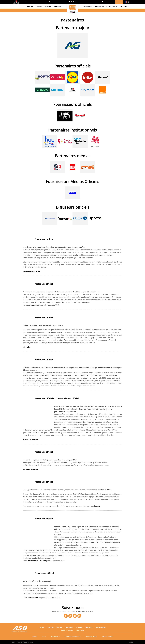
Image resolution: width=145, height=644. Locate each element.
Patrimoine (88, 6)
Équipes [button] (39, 6)
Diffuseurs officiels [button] (39, 2)
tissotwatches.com (30, 439)
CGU (13, 642)
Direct (42, 627)
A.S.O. (44, 636)
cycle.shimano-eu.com (37, 561)
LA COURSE (79, 627)
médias (50, 2)
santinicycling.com (30, 469)
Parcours (31, 6)
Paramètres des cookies (25, 642)
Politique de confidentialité (73, 636)
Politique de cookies (91, 636)
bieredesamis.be (34, 598)
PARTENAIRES (124, 6)
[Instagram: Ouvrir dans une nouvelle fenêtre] (76, 2)
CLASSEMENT (48, 6)
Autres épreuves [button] (26, 2)
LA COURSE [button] (58, 6)
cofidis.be (26, 347)
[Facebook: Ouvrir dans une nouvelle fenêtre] (69, 2)
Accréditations (55, 636)
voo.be (34, 305)
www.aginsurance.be (31, 271)
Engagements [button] (99, 6)
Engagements (101, 627)
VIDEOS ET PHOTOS (112, 6)
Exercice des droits (108, 636)
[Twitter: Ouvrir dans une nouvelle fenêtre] (71, 2)
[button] (102, 2)
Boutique (119, 2)
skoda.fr (97, 506)
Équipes (59, 627)
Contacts (35, 636)
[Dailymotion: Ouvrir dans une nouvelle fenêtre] (74, 2)
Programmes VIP (110, 2)
